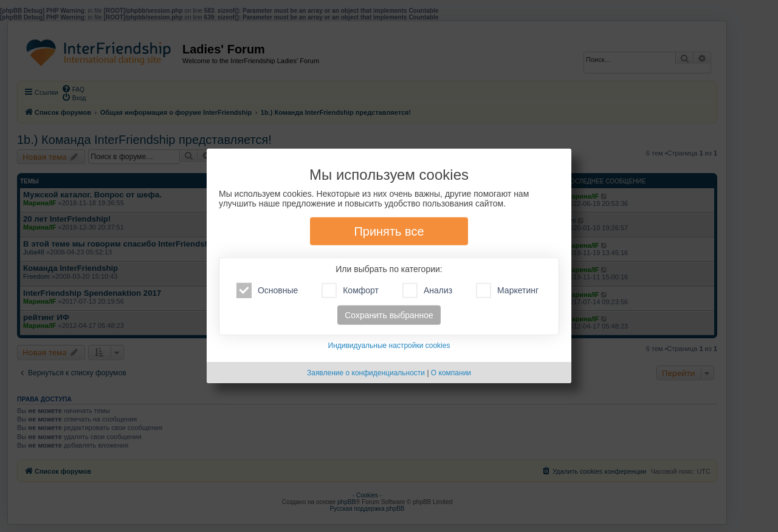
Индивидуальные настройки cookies (389, 346)
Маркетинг (507, 291)
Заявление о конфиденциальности (366, 373)
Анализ (427, 291)
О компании (451, 373)
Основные (267, 291)
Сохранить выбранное (389, 315)
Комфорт (350, 291)
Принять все (389, 231)
